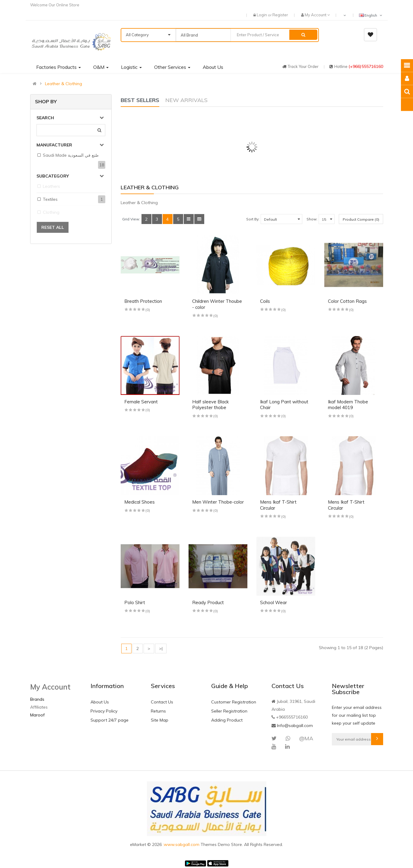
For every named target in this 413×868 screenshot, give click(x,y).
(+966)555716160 (366, 66)
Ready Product (208, 602)
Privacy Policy (104, 711)
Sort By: (253, 219)
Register (280, 15)
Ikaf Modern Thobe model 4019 (348, 405)
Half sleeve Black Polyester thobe (210, 405)
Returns (158, 711)
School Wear (273, 602)
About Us (100, 702)
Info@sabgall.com (295, 725)
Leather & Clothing (64, 84)
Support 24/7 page (110, 720)
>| (161, 649)
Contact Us (162, 702)
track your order (300, 66)
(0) (148, 310)
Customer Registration (234, 702)
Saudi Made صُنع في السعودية (71, 155)
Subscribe (377, 739)
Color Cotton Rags (347, 301)
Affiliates (39, 707)
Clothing (51, 212)
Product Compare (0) (361, 219)
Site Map (160, 720)
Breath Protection (143, 301)
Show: (312, 219)
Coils (265, 301)
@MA (306, 738)
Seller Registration (229, 711)
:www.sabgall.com (182, 844)
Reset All (53, 227)
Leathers (51, 186)
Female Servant (141, 402)
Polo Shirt (135, 602)
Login (262, 15)
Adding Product (227, 720)
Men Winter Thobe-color (218, 502)
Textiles (50, 199)
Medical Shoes (140, 502)
